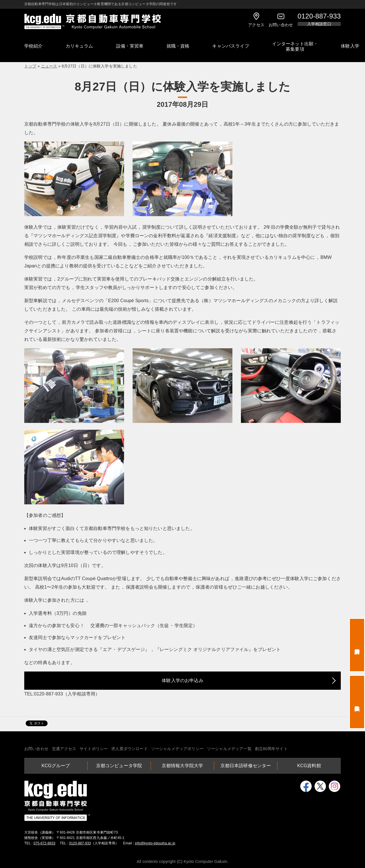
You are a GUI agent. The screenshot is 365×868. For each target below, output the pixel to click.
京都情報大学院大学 (182, 766)
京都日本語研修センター (246, 766)
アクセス (256, 20)
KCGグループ (56, 766)
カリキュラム (79, 46)
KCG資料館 (309, 766)
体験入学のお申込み (182, 680)
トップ (30, 66)
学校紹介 (34, 46)
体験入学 (350, 46)
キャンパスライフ (231, 46)
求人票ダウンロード (129, 749)
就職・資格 (178, 46)
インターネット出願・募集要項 (295, 46)
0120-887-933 (80, 843)
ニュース (49, 66)
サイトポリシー (94, 749)
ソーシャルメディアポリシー (177, 749)
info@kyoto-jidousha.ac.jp (155, 843)
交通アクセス (64, 749)
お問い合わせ (281, 20)
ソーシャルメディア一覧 (229, 749)
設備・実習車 (130, 46)
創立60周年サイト (271, 749)
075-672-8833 (45, 843)
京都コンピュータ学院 (119, 766)
